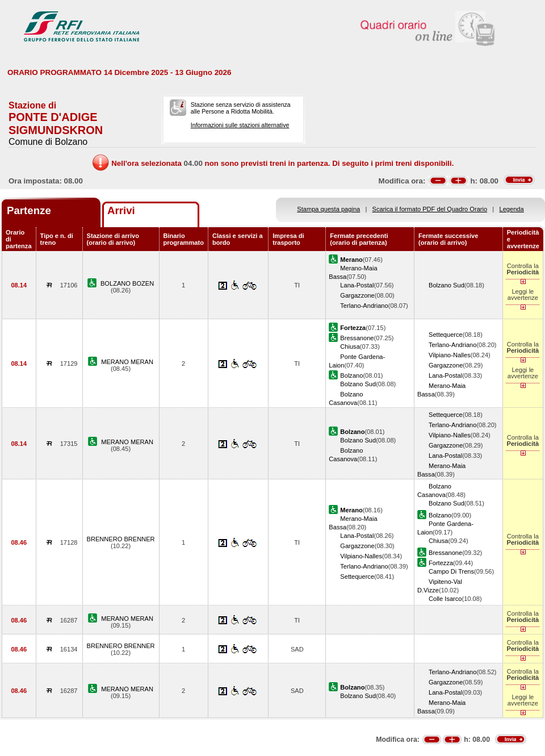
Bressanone (357, 338)
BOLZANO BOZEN (127, 283)
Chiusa (350, 346)
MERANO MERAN (127, 362)
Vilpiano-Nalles (450, 355)
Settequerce (446, 335)
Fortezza (441, 563)
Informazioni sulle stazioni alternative (240, 125)
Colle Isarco (445, 599)
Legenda (512, 209)
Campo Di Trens (451, 571)
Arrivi (121, 210)
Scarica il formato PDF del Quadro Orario (430, 209)
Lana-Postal (357, 285)
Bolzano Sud (447, 285)
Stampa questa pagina (328, 209)
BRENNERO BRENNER (121, 539)
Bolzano (351, 375)
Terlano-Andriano (364, 306)
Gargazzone (357, 295)
